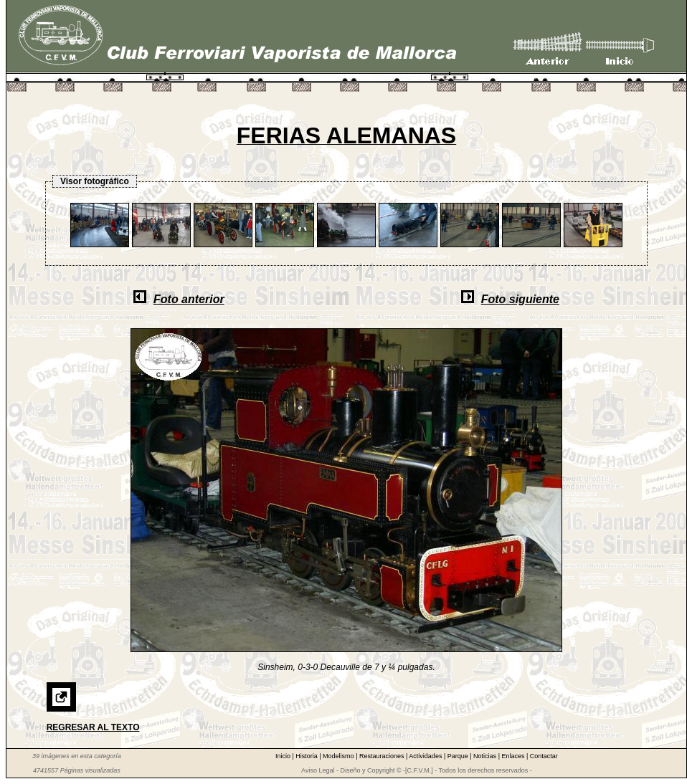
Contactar (544, 756)
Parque (459, 756)
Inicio (284, 756)
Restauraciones (383, 756)
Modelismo (339, 756)
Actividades (426, 756)
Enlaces (514, 756)
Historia (307, 756)
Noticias (486, 756)
